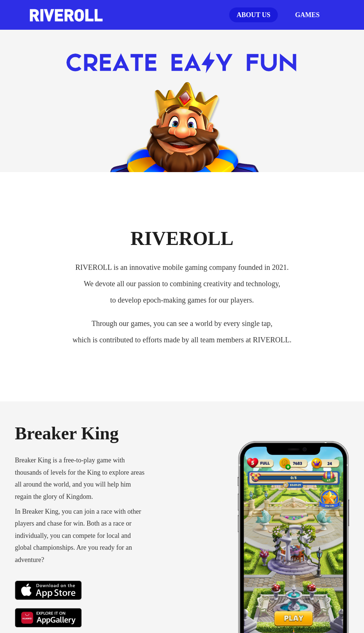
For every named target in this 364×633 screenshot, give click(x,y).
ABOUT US (253, 15)
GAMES (307, 15)
